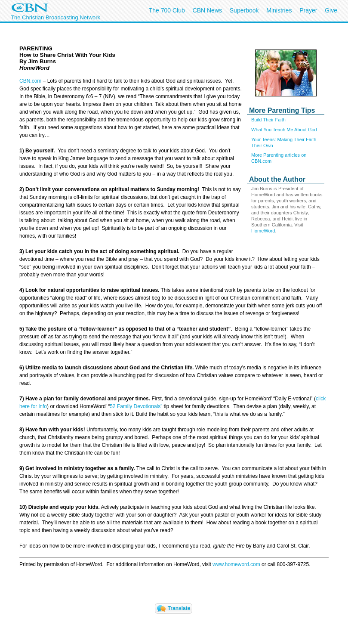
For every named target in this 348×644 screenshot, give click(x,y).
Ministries (279, 10)
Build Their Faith (268, 120)
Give (331, 10)
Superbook (244, 10)
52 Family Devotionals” (136, 406)
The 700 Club (167, 10)
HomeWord (263, 231)
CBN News (207, 10)
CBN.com (30, 81)
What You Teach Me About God (284, 130)
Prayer (308, 10)
